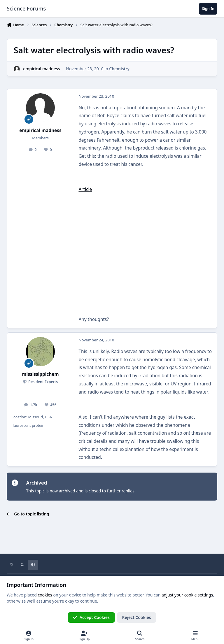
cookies (45, 595)
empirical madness (41, 69)
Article (85, 189)
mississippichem (41, 374)
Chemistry (119, 69)
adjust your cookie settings (187, 595)
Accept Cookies (91, 617)
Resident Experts (43, 382)
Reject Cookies (137, 617)
